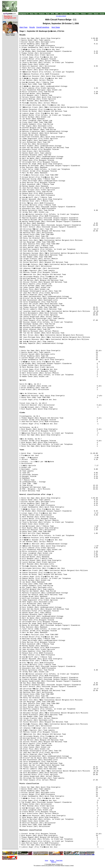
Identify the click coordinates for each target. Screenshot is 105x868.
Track (71, 14)
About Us (54, 862)
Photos (77, 14)
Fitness (83, 14)
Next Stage (56, 27)
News (32, 14)
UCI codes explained (61, 16)
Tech (36, 14)
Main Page (23, 27)
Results (32, 27)
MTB (52, 14)
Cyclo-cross (64, 14)
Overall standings (43, 27)
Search (96, 14)
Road (48, 14)
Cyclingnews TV (23, 14)
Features (42, 14)
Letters (90, 14)
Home (47, 860)
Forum (102, 14)
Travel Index (59, 860)
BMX (57, 14)
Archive (52, 860)
